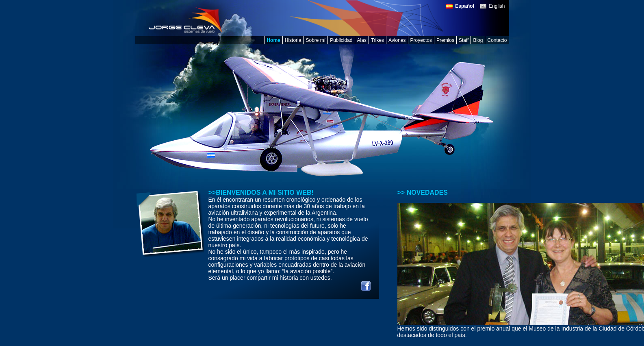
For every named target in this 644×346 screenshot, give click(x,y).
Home (273, 40)
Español (465, 6)
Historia (293, 40)
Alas (362, 40)
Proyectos (421, 40)
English (497, 6)
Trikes (377, 40)
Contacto (497, 40)
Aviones (397, 40)
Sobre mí (315, 40)
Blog (478, 40)
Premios (445, 40)
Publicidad (341, 40)
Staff (464, 40)
